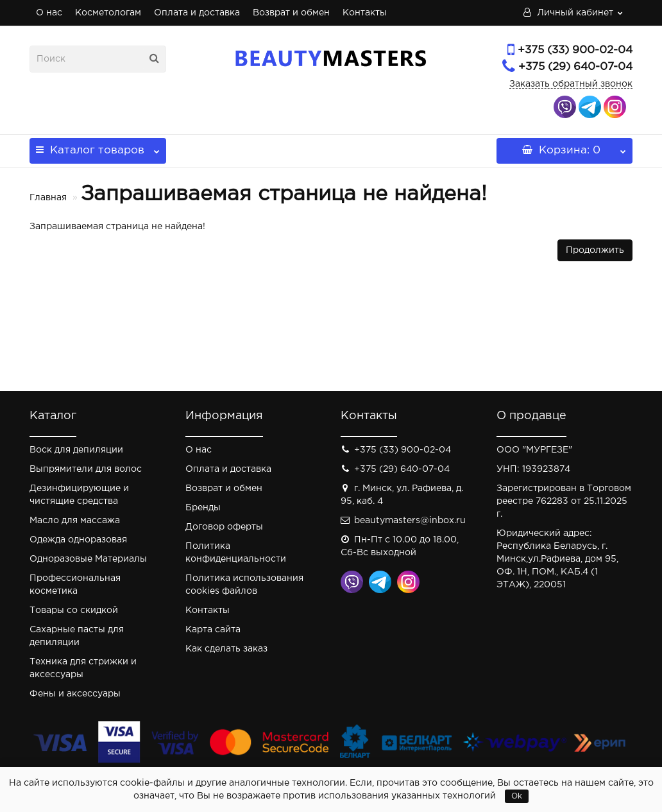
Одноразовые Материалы (88, 559)
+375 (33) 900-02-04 (575, 50)
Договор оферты (224, 527)
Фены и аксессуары (75, 694)
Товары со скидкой (74, 610)
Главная (48, 198)
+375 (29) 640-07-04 (575, 67)
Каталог (98, 147)
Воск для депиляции (76, 450)
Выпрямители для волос (86, 469)
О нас (49, 13)
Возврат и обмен (291, 13)
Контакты (365, 13)
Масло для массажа (75, 521)
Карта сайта (213, 630)
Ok (517, 796)
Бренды (203, 508)
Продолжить (595, 250)
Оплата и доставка (197, 13)
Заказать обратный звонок (571, 84)
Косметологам (108, 13)
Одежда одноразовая (78, 540)
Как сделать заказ (226, 649)
